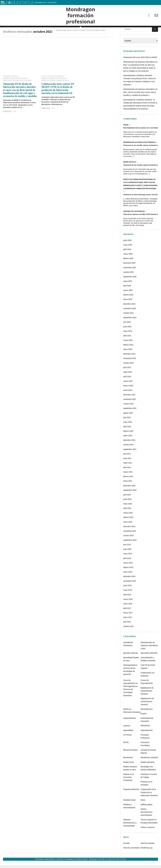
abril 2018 (127, 605)
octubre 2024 (128, 323)
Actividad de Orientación (128, 654)
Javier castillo (130, 172)
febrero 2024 (128, 355)
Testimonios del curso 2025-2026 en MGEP (140, 67)
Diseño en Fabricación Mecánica (16, 89)
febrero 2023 (128, 396)
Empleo (144, 724)
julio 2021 (127, 464)
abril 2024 (127, 346)
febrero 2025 (128, 305)
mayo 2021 (128, 473)
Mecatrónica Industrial (149, 768)
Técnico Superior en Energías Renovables (149, 831)
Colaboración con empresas (147, 684)
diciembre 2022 (129, 405)
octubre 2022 (128, 414)
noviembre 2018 (130, 591)
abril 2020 (127, 518)
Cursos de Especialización (147, 692)
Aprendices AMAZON (149, 663)
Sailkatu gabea (146, 815)
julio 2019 (127, 555)
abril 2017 (127, 618)
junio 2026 (127, 250)
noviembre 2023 (130, 369)
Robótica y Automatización (129, 816)
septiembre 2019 (130, 550)
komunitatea (52, 2)
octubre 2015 (128, 637)
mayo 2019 (128, 564)
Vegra (126, 135)
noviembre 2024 (130, 319)
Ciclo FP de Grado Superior (52, 86)
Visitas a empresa (148, 837)
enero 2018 (128, 614)
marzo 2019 (128, 573)
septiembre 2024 (130, 328)
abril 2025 (127, 296)
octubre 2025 (128, 282)
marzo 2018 (128, 609)
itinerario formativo (130, 760)
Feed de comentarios (132, 858)
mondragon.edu (40, 2)
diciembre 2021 (129, 450)
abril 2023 (127, 387)
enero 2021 (128, 491)
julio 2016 (127, 632)
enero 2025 (128, 309)
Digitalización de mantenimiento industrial (147, 701)
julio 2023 (127, 378)
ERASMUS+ (145, 736)
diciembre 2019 (129, 537)
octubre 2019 (128, 546)
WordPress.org (146, 858)
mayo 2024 (128, 341)
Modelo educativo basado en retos (55, 91)
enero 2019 (128, 582)
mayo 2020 (128, 514)
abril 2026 (127, 260)
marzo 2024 (128, 350)
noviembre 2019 (130, 541)
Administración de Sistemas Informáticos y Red (149, 655)
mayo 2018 (128, 600)
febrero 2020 (128, 527)
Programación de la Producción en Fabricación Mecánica (149, 802)
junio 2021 (127, 468)
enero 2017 (128, 627)
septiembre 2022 (130, 418)
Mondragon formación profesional (80, 20)
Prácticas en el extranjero (146, 793)
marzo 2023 (128, 391)
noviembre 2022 (130, 409)
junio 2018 (127, 596)
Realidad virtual (129, 810)
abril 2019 (127, 568)
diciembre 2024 (129, 314)
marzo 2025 (128, 300)
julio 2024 (127, 332)
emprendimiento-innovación (147, 730)
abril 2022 (127, 437)
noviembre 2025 (130, 278)
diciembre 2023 (129, 364)
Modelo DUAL (129, 772)
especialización (147, 740)
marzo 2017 (128, 623)
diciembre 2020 (129, 496)
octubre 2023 (128, 373)
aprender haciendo (11, 86)
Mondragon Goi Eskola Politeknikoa (17, 91)
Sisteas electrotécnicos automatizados (146, 822)
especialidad (128, 740)
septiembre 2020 (130, 500)
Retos (143, 810)
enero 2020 (128, 532)
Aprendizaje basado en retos (131, 669)
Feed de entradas (148, 853)
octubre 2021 (128, 455)
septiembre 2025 (130, 287)
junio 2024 (127, 337)
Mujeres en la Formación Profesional (129, 787)
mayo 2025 (128, 291)
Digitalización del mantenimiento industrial (147, 712)
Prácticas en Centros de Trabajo (149, 786)
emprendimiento (130, 728)
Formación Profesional (145, 746)
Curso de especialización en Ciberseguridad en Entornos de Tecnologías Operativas (130, 698)
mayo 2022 (128, 432)
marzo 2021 (128, 482)
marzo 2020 (128, 523)
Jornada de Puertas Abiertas (148, 762)
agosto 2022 (128, 423)
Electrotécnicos (147, 719)
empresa (127, 736)
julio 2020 (127, 505)
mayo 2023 (128, 382)
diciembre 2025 (129, 273)
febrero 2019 (128, 577)
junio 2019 (127, 559)
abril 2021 (127, 478)
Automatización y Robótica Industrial (148, 669)
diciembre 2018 (129, 587)
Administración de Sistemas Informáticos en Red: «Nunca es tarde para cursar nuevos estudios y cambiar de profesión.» (140, 102)
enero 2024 (128, 359)
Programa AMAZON (131, 799)
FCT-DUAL (128, 745)
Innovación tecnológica (145, 754)
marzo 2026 (128, 264)
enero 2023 (128, 400)
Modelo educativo (148, 772)
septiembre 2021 (130, 459)
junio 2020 (127, 509)
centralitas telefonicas (134, 221)
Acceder (126, 853)
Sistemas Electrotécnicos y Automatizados (130, 833)
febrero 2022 (128, 441)
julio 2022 (127, 428)
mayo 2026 (128, 255)
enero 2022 (128, 446)
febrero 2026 (128, 269)
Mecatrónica (128, 768)
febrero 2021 (128, 487)
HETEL (126, 753)
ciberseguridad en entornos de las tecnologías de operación (130, 680)
